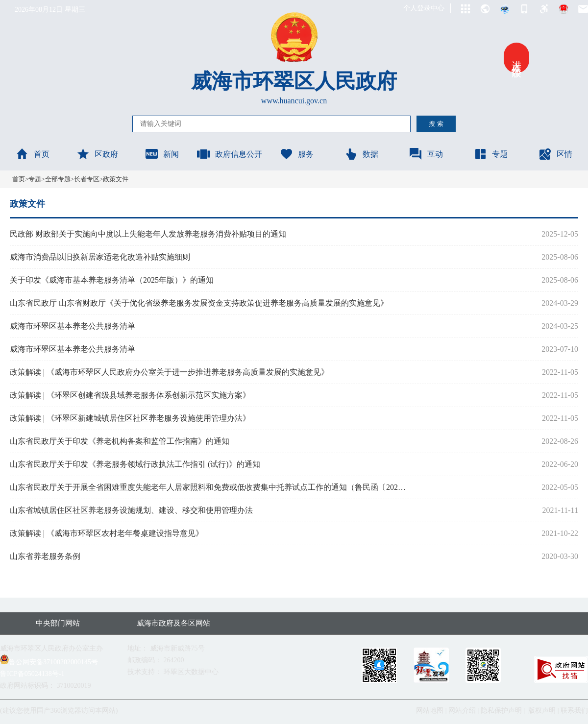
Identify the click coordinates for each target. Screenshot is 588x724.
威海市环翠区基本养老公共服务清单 (73, 326)
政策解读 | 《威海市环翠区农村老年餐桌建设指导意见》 (107, 533)
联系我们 (574, 711)
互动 (426, 154)
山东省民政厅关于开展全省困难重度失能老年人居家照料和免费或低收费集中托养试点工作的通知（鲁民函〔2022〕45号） (209, 487)
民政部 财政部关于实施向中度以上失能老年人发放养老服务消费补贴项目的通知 (148, 234)
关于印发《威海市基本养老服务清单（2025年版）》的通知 (112, 280)
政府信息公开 (229, 154)
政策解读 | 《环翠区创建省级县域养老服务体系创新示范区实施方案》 (130, 395)
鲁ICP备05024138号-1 (32, 674)
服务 (296, 154)
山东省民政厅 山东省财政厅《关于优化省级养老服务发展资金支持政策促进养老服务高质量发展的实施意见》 (199, 303)
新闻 (162, 154)
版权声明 (542, 711)
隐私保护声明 (501, 711)
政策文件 (116, 179)
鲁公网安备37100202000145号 (49, 662)
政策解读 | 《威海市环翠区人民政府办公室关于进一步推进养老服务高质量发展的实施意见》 (169, 372)
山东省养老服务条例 (45, 556)
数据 (361, 154)
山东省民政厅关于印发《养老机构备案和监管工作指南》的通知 (120, 441)
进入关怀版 (516, 58)
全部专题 (58, 179)
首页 (32, 154)
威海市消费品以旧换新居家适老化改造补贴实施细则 (100, 257)
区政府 (97, 154)
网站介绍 (462, 711)
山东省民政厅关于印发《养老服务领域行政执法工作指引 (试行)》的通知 (135, 464)
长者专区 (87, 179)
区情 (555, 154)
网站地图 (430, 711)
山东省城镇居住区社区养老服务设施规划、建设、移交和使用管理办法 (131, 510)
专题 (490, 154)
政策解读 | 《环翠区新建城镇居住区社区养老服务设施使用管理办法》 (130, 418)
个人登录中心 (424, 8)
